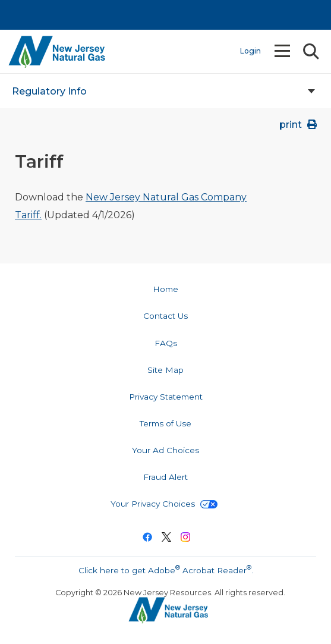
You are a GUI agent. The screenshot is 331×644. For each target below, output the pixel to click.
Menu (283, 51)
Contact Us (165, 316)
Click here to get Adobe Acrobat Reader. (166, 569)
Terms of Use (165, 423)
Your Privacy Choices (164, 504)
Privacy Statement (166, 397)
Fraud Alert (165, 477)
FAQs (166, 343)
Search (310, 51)
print (299, 125)
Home (165, 289)
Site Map (165, 370)
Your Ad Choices (165, 450)
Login (250, 51)
